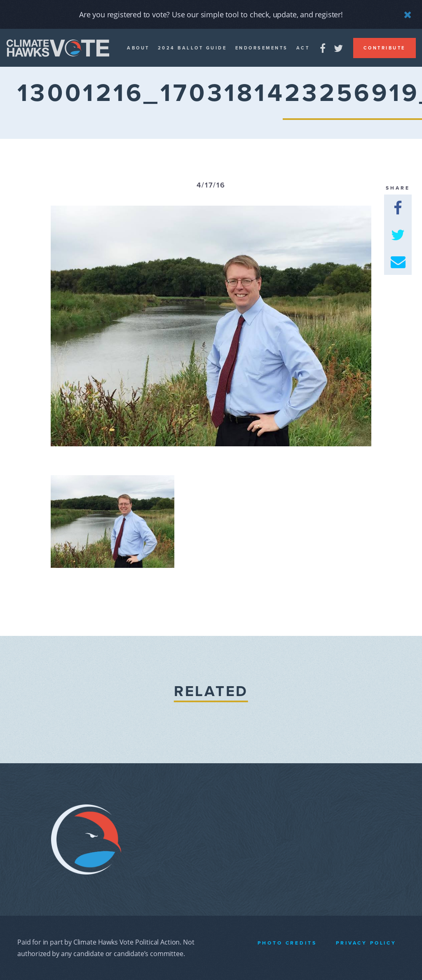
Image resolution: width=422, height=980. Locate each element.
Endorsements (262, 48)
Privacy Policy (366, 943)
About (138, 48)
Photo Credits (287, 943)
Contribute (384, 48)
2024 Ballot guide (192, 48)
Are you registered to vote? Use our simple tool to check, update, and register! (211, 14)
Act (303, 48)
